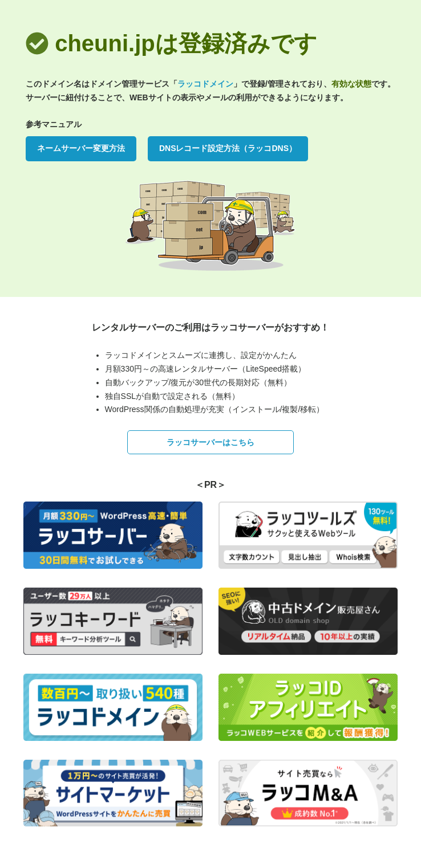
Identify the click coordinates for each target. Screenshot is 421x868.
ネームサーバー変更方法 (81, 148)
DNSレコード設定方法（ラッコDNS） (228, 148)
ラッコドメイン (205, 84)
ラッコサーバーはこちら (211, 442)
